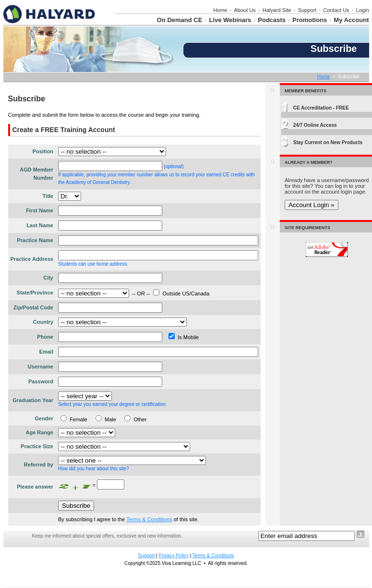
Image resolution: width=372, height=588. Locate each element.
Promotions (310, 20)
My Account (351, 20)
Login (363, 10)
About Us (245, 10)
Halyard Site (277, 10)
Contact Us (336, 10)
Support (307, 10)
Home (220, 10)
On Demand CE (180, 20)
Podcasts (272, 20)
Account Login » (312, 205)
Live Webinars (230, 20)
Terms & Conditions (149, 519)
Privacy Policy (174, 556)
